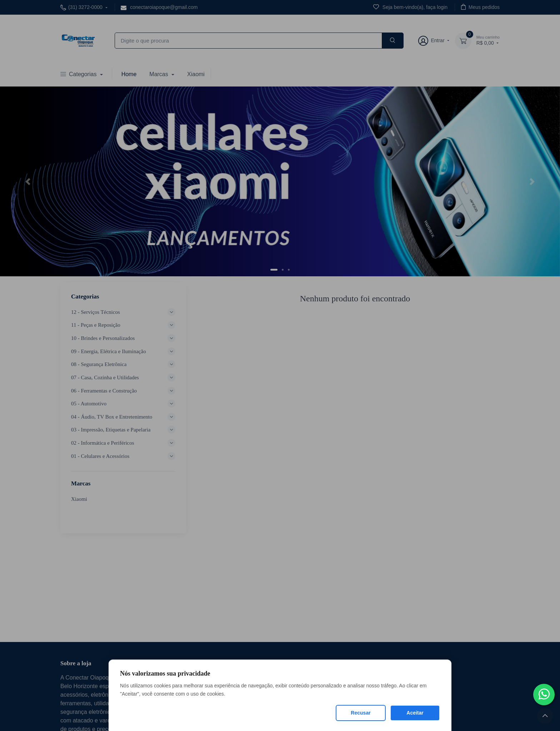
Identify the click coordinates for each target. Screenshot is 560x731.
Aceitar (415, 713)
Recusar (361, 713)
